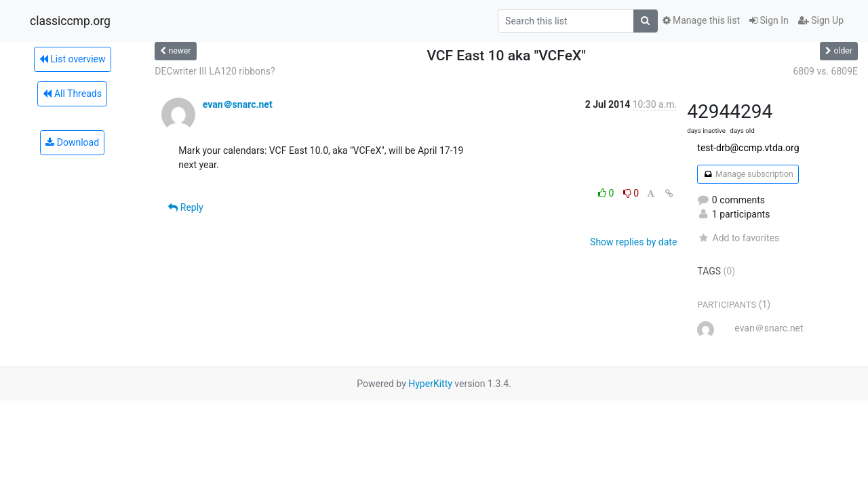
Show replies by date (633, 242)
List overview (73, 59)
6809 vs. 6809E (825, 71)
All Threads (72, 94)
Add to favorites (738, 238)
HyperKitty (430, 384)
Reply (185, 207)
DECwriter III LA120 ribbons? (215, 71)
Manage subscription (748, 174)
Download (72, 142)
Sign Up (821, 20)
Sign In (769, 20)
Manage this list (701, 20)
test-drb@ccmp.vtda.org (748, 148)
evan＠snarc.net (238, 104)
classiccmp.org (70, 21)
